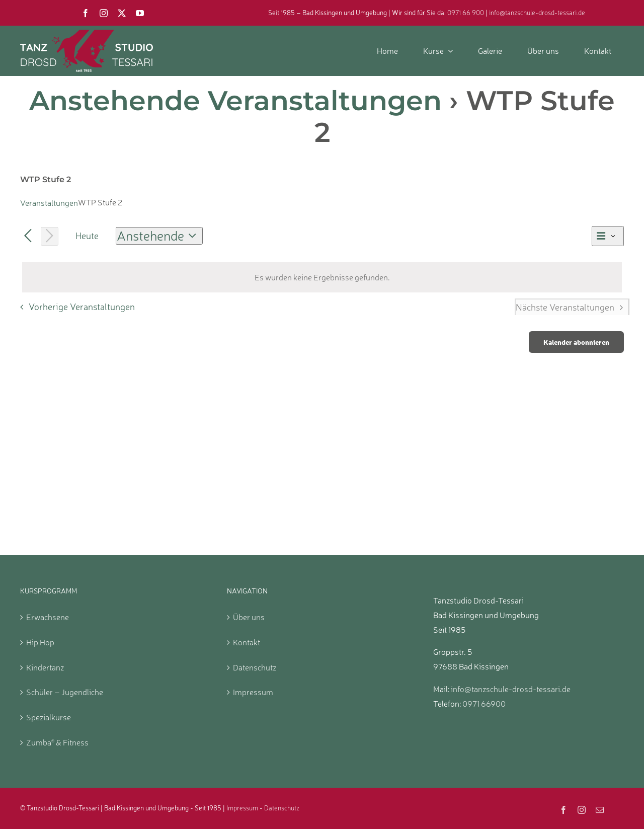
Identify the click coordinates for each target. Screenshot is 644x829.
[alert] (322, 278)
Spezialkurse (49, 717)
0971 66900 (484, 704)
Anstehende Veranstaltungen (235, 101)
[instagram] (104, 13)
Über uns (249, 617)
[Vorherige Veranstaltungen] (28, 236)
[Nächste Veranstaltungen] (50, 236)
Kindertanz (45, 667)
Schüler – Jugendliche (65, 692)
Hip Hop (40, 642)
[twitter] (122, 13)
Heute (87, 236)
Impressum (253, 692)
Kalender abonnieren (576, 342)
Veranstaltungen (49, 203)
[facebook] (86, 13)
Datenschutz (255, 667)
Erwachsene (48, 617)
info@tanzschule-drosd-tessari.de (537, 13)
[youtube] (140, 13)
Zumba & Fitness (57, 742)
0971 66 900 (466, 13)
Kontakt (247, 642)
